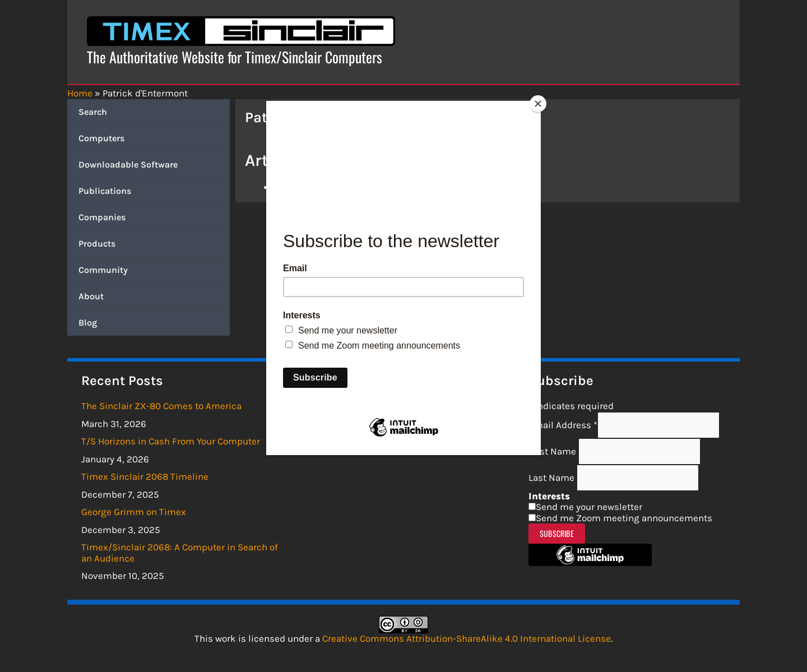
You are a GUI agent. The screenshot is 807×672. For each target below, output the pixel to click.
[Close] (538, 104)
